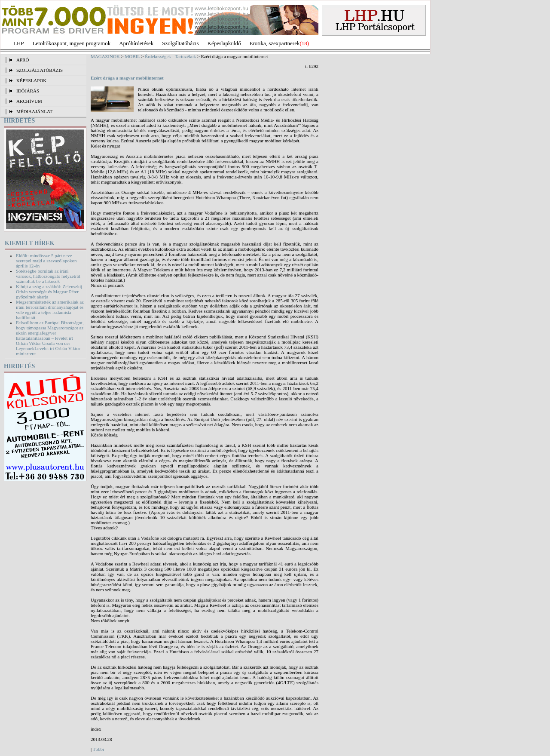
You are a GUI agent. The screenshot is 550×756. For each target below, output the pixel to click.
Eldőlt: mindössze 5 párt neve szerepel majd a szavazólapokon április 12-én (46, 261)
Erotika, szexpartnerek (275, 43)
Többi (98, 749)
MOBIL (133, 56)
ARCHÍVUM (29, 101)
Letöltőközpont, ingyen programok (72, 43)
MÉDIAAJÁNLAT (34, 111)
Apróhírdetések (136, 43)
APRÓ (23, 60)
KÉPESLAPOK (31, 80)
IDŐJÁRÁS (28, 91)
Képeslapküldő (224, 43)
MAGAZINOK (105, 56)
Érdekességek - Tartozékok (170, 56)
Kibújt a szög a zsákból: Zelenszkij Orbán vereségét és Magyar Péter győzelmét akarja (49, 292)
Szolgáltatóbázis (180, 43)
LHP (19, 43)
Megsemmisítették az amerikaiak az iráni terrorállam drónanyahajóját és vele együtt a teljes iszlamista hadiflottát (50, 310)
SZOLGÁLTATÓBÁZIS (40, 70)
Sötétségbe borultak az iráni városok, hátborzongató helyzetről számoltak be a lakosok (48, 276)
